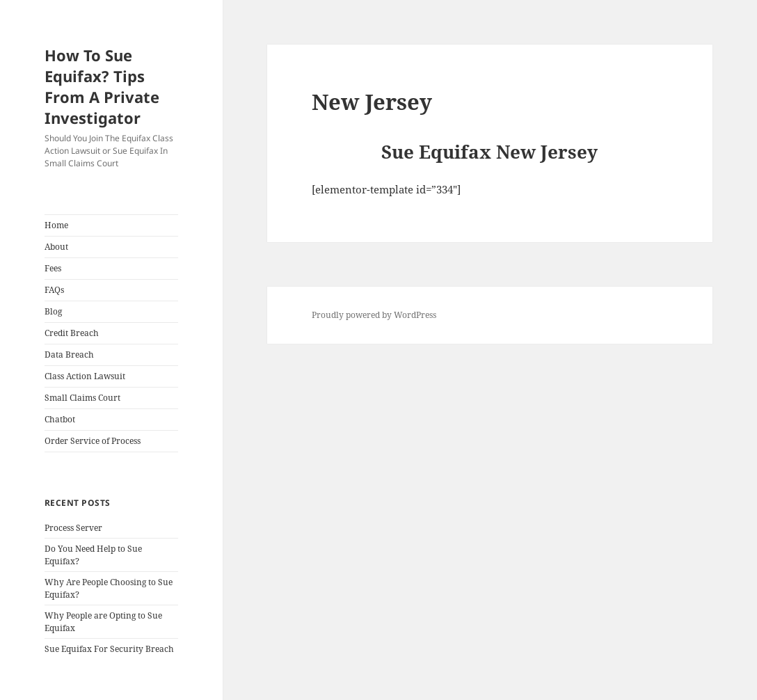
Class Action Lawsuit (85, 376)
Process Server (73, 528)
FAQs (54, 290)
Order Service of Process (93, 441)
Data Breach (69, 355)
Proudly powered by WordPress (374, 315)
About (56, 247)
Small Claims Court (82, 398)
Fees (53, 268)
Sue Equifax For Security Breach (109, 649)
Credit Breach (72, 333)
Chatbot (60, 419)
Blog (53, 311)
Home (56, 225)
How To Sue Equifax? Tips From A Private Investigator (102, 86)
